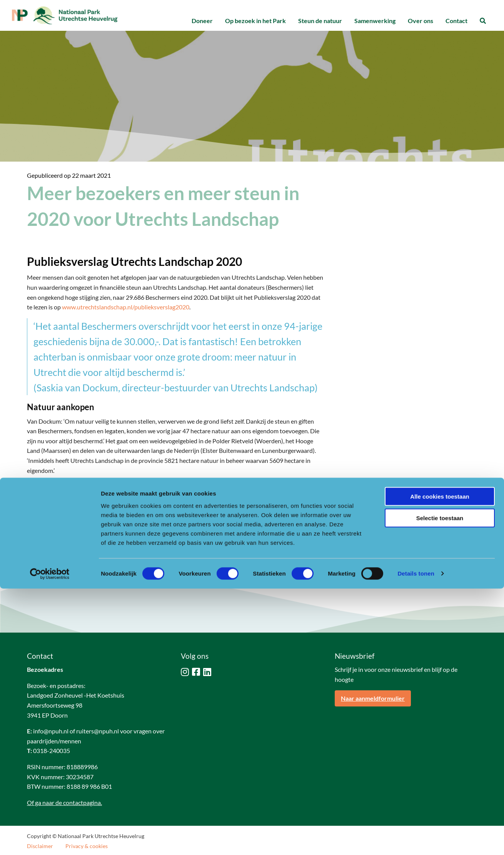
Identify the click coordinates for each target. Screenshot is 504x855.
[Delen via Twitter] (45, 560)
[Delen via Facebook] (33, 560)
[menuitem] (202, 21)
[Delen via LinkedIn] (58, 560)
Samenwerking (375, 21)
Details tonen (416, 840)
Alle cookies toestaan (440, 762)
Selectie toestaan (440, 784)
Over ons (421, 21)
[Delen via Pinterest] (72, 560)
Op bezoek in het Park (255, 21)
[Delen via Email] (85, 560)
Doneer (202, 21)
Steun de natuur (320, 21)
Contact (456, 21)
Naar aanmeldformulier (373, 698)
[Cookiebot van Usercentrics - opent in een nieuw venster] (50, 840)
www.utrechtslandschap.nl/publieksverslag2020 (126, 307)
